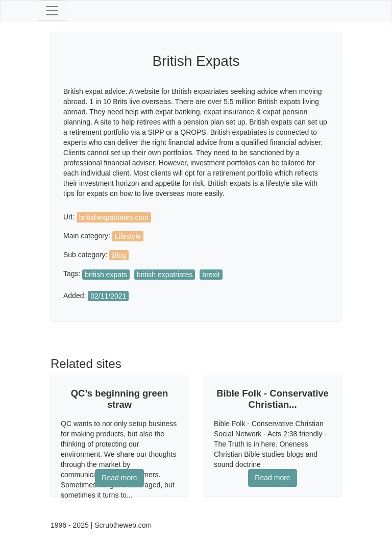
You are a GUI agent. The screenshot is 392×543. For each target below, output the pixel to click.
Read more (119, 478)
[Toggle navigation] (52, 11)
